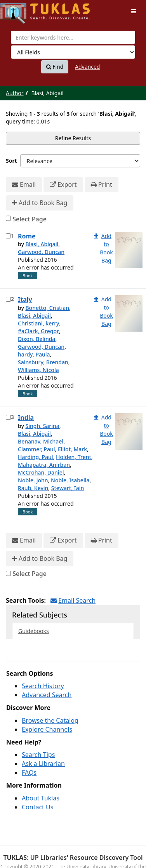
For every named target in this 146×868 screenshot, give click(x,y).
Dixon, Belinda (36, 339)
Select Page (30, 219)
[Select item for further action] (8, 236)
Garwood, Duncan (41, 252)
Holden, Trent (74, 457)
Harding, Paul (36, 457)
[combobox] (73, 37)
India (26, 417)
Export (63, 185)
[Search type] (73, 52)
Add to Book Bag (40, 203)
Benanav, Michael (41, 441)
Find (55, 67)
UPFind (19, 10)
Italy (25, 299)
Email (24, 185)
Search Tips (38, 755)
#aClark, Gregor (38, 331)
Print (102, 185)
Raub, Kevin (33, 488)
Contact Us (37, 807)
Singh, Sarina (42, 426)
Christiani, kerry (38, 323)
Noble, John (33, 480)
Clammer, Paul (36, 449)
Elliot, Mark (72, 449)
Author (15, 93)
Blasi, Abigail (42, 244)
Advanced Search (47, 695)
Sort (11, 161)
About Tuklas (41, 798)
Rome (27, 236)
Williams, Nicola (38, 370)
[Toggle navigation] (134, 11)
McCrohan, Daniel (41, 472)
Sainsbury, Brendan (43, 362)
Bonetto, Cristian (47, 308)
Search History (43, 686)
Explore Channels (47, 729)
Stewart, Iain (68, 488)
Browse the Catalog (50, 720)
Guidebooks (34, 631)
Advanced (87, 67)
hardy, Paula (34, 354)
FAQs (29, 772)
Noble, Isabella (70, 480)
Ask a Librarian (43, 764)
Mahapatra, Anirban (44, 465)
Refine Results (73, 138)
